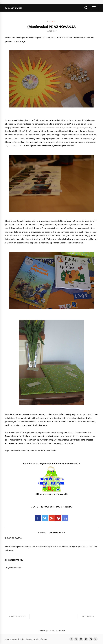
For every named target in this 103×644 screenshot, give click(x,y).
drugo (52, 22)
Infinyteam (43, 639)
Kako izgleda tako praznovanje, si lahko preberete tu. (50, 146)
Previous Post (17, 616)
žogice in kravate (14, 8)
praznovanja (58, 532)
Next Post (88, 616)
